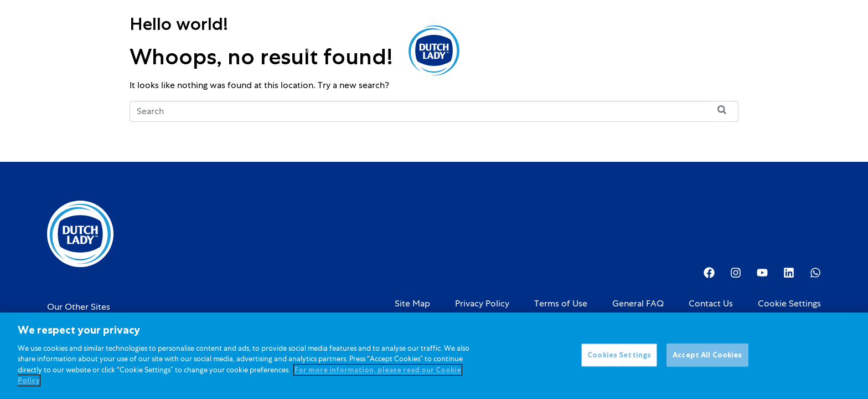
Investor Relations (580, 50)
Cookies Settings (619, 355)
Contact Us (711, 304)
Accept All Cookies (707, 355)
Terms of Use (561, 304)
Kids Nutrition (291, 50)
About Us (504, 50)
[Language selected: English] (766, 51)
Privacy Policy (482, 304)
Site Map (412, 304)
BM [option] (766, 52)
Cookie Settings (789, 304)
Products (221, 50)
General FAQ (638, 304)
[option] (766, 52)
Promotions (360, 50)
